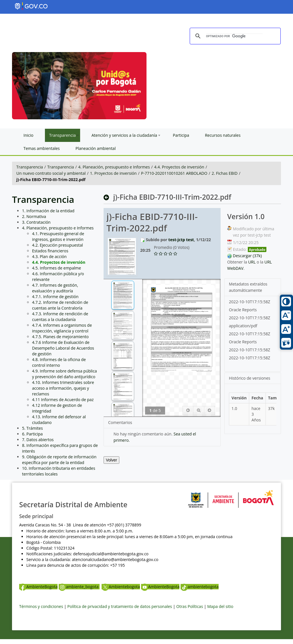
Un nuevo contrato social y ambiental (51, 173)
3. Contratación (36, 222)
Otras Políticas (190, 606)
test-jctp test (181, 240)
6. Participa (32, 434)
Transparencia (30, 167)
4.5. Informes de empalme (57, 268)
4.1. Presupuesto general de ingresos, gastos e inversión (58, 236)
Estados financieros (50, 251)
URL (252, 262)
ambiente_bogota (79, 587)
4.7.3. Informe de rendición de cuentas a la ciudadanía (60, 317)
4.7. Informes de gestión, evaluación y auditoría (55, 288)
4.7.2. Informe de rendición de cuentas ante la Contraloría (60, 305)
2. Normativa (34, 216)
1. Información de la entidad (48, 211)
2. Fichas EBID (225, 173)
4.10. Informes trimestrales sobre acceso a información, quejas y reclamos (63, 388)
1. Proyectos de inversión (113, 173)
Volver (111, 460)
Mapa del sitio (220, 606)
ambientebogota (200, 587)
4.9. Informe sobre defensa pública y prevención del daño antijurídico (65, 374)
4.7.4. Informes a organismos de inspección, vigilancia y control (62, 328)
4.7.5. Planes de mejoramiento (60, 337)
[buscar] (234, 36)
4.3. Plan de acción (49, 256)
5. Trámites (32, 428)
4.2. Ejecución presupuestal (58, 245)
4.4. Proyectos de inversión (179, 167)
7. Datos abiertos (38, 440)
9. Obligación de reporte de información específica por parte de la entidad (59, 460)
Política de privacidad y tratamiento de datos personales (120, 606)
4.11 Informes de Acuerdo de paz (63, 400)
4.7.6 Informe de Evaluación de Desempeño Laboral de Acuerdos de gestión (63, 348)
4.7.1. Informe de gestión (55, 297)
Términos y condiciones (41, 606)
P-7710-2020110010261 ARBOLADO (174, 173)
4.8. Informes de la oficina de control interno (59, 362)
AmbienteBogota (38, 587)
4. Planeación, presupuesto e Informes (114, 167)
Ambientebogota (121, 587)
